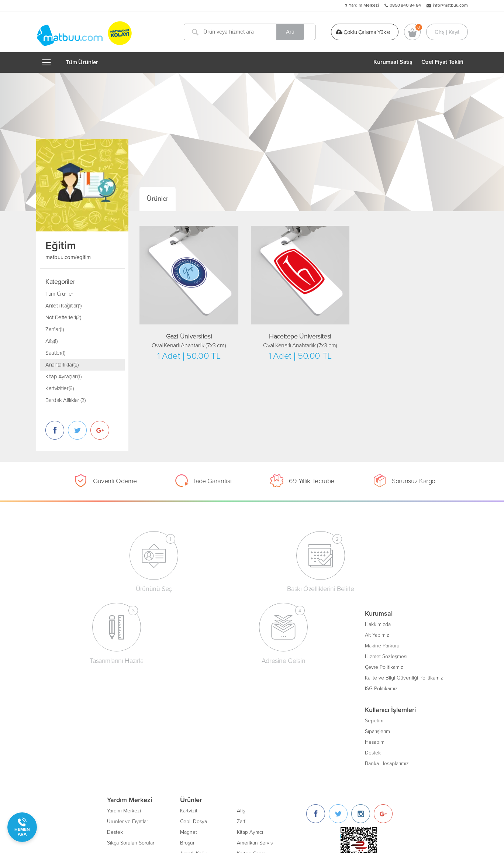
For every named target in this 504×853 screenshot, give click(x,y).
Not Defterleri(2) (63, 317)
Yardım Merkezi (364, 5)
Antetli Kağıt (246, 666)
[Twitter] (390, 626)
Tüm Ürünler (82, 62)
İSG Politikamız (71, 687)
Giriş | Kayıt (447, 32)
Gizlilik (166, 730)
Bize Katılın (171, 708)
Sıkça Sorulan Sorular (183, 655)
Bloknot (298, 687)
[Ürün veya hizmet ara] (251, 32)
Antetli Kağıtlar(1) (63, 306)
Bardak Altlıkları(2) (65, 400)
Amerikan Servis (307, 655)
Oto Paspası (302, 708)
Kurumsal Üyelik (177, 719)
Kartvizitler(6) (59, 388)
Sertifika (298, 676)
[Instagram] (413, 626)
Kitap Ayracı (302, 644)
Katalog (240, 719)
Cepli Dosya (246, 634)
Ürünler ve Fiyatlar (179, 634)
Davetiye (242, 676)
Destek (63, 751)
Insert (238, 687)
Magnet (241, 644)
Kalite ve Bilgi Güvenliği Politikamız (94, 676)
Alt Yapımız (67, 634)
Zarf (293, 634)
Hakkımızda (68, 623)
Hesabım (65, 741)
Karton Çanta (303, 666)
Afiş (293, 623)
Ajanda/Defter (248, 708)
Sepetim (64, 719)
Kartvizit (241, 623)
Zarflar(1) (54, 329)
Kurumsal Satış (393, 62)
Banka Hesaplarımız (77, 762)
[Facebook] (368, 626)
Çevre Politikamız (74, 666)
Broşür (239, 655)
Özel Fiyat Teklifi (442, 62)
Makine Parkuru (72, 644)
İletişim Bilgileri (175, 698)
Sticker (240, 698)
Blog (164, 687)
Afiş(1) (51, 341)
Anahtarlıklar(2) (62, 365)
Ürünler (158, 199)
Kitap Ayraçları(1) (63, 376)
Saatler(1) (55, 353)
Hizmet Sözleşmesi (76, 655)
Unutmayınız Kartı (308, 698)
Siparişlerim (68, 730)
